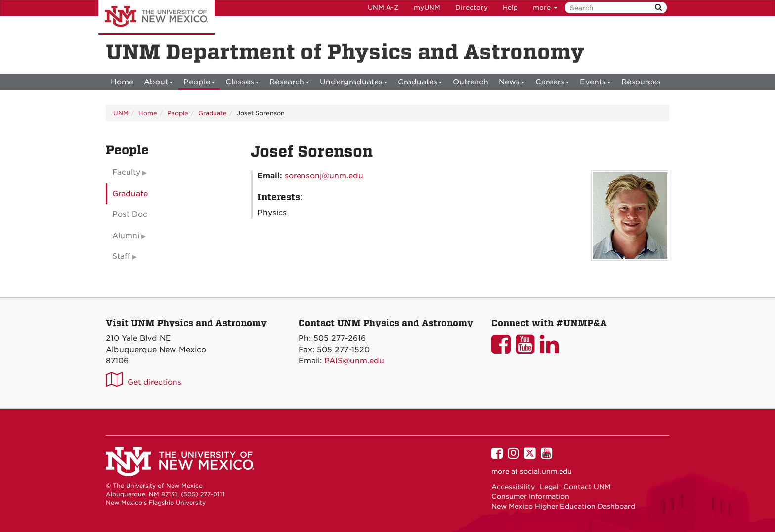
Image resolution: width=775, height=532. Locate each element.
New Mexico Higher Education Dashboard (563, 506)
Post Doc (130, 214)
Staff (121, 256)
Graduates (420, 84)
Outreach (471, 82)
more (545, 8)
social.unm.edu (546, 471)
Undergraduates (354, 84)
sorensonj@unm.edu (324, 176)
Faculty (126, 172)
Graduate (213, 113)
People (199, 84)
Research (289, 84)
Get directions (154, 382)
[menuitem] (122, 82)
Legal (549, 487)
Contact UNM (587, 487)
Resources (641, 82)
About (158, 84)
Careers (552, 84)
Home (122, 82)
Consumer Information (530, 496)
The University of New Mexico (156, 17)
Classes (242, 84)
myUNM (427, 8)
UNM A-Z (383, 8)
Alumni (126, 236)
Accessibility (513, 487)
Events (595, 84)
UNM (121, 113)
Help (510, 8)
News (512, 84)
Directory (472, 8)
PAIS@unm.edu (354, 361)
